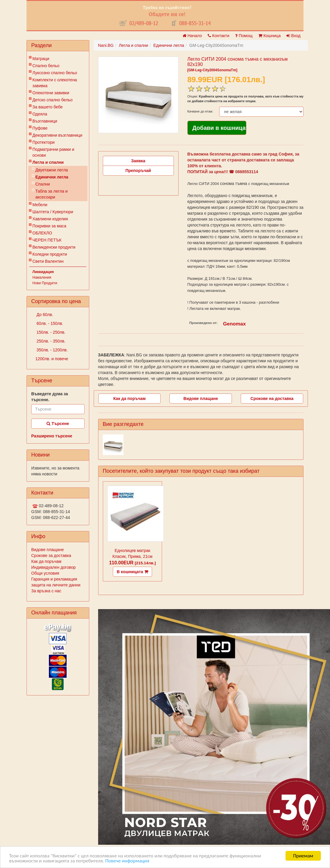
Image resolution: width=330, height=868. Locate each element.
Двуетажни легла (52, 170)
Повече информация (127, 861)
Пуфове (40, 128)
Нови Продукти (45, 283)
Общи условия (45, 573)
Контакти (218, 36)
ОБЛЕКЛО (42, 233)
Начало (192, 36)
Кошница (269, 36)
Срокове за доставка (51, 555)
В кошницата (132, 572)
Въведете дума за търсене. (50, 397)
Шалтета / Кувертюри (53, 212)
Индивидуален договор (53, 567)
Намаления (42, 277)
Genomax (234, 324)
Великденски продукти (54, 247)
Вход (293, 36)
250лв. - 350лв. (50, 341)
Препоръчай (138, 171)
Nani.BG (106, 45)
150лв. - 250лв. (50, 332)
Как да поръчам (46, 561)
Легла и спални (48, 162)
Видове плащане (47, 550)
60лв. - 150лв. (49, 323)
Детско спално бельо (52, 100)
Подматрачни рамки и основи (53, 152)
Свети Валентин (48, 261)
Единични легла (52, 177)
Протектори (43, 142)
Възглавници (45, 121)
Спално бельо (46, 66)
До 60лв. (44, 315)
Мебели (40, 205)
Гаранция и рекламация (54, 579)
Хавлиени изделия (50, 219)
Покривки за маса (49, 226)
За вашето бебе (48, 107)
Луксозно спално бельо (55, 73)
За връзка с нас (46, 591)
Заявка (138, 161)
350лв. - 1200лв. (52, 350)
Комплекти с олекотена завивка (55, 83)
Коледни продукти (50, 254)
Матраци (41, 59)
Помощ (244, 36)
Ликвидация (43, 272)
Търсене (58, 424)
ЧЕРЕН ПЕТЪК (47, 240)
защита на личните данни (56, 585)
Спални (43, 184)
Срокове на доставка (272, 399)
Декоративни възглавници (57, 135)
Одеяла (40, 114)
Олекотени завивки (51, 93)
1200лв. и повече (52, 359)
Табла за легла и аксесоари (51, 194)
